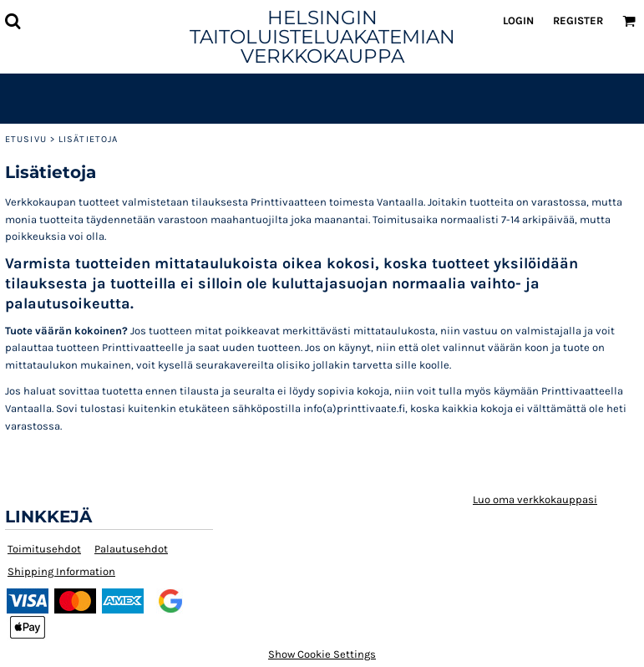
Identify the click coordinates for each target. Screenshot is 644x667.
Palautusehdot (131, 549)
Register (578, 20)
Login (518, 20)
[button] (13, 21)
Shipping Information (61, 571)
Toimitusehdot (44, 549)
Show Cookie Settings (322, 654)
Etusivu (26, 139)
